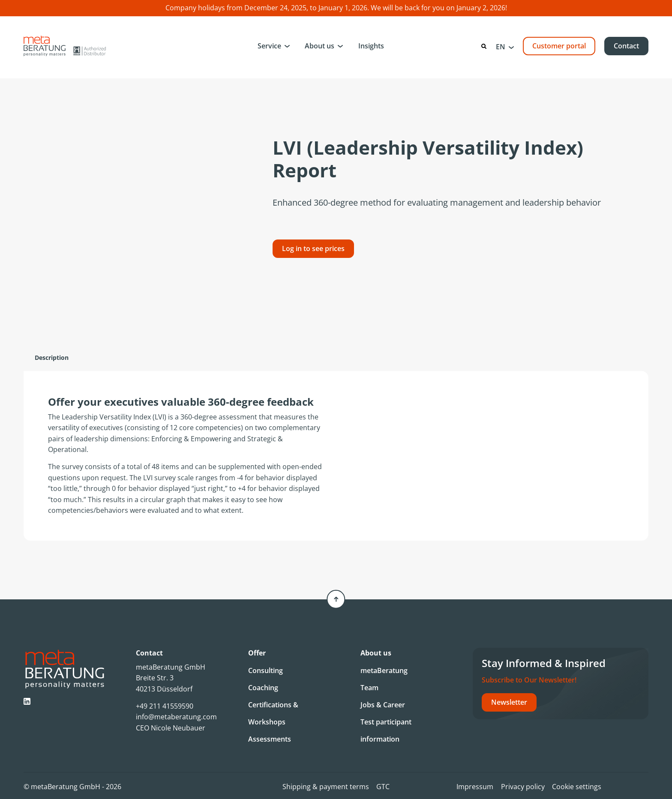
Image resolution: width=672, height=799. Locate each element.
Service (269, 46)
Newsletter (509, 702)
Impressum (475, 787)
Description (52, 358)
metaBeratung (384, 670)
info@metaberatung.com (176, 717)
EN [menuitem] (501, 47)
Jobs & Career (383, 705)
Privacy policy (523, 787)
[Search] (484, 46)
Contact (626, 46)
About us (319, 46)
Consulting (265, 670)
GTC (383, 787)
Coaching (263, 688)
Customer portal (559, 46)
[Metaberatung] (65, 46)
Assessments (270, 739)
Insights (371, 46)
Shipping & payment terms (326, 787)
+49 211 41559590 (165, 706)
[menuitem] (505, 46)
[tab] (52, 358)
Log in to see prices (313, 248)
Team (369, 688)
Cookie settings (577, 787)
